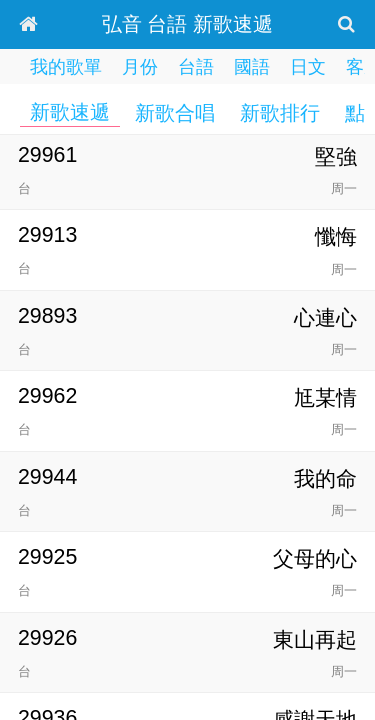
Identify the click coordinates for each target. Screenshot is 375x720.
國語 (252, 67)
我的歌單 (66, 67)
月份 (140, 67)
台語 (196, 67)
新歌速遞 (70, 112)
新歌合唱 (175, 113)
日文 (308, 67)
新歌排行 (280, 113)
